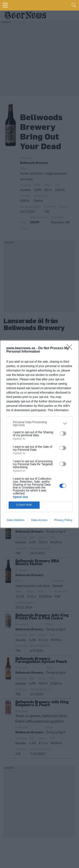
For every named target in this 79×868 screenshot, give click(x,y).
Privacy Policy (63, 520)
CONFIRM (24, 505)
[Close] (71, 348)
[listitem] (39, 424)
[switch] (63, 433)
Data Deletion (16, 520)
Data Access (39, 520)
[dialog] (39, 434)
